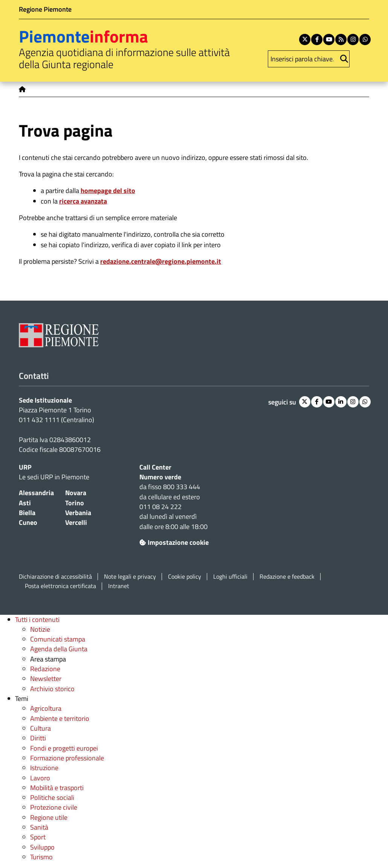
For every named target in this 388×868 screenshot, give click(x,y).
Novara (76, 493)
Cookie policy (185, 577)
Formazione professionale (67, 758)
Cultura (40, 728)
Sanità (39, 827)
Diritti (38, 738)
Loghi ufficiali (230, 577)
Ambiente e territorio (60, 718)
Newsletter (46, 679)
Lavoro (40, 778)
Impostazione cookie (174, 542)
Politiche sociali (52, 797)
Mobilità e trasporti (57, 788)
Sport (38, 837)
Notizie (40, 629)
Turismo (41, 857)
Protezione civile (54, 807)
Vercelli (76, 522)
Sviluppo (42, 847)
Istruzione (44, 768)
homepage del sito (108, 191)
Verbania (78, 513)
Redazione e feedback (287, 577)
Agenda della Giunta (59, 649)
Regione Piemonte (45, 9)
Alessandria (36, 493)
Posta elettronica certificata (60, 586)
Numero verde (160, 477)
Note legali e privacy (130, 577)
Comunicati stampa (58, 639)
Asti (25, 503)
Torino (75, 503)
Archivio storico (52, 689)
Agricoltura (46, 708)
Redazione (45, 669)
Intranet (119, 586)
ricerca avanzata (83, 201)
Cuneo (28, 522)
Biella (27, 513)
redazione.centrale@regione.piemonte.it (161, 261)
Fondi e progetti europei (64, 748)
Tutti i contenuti (37, 619)
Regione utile (49, 817)
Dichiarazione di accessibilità (55, 577)
